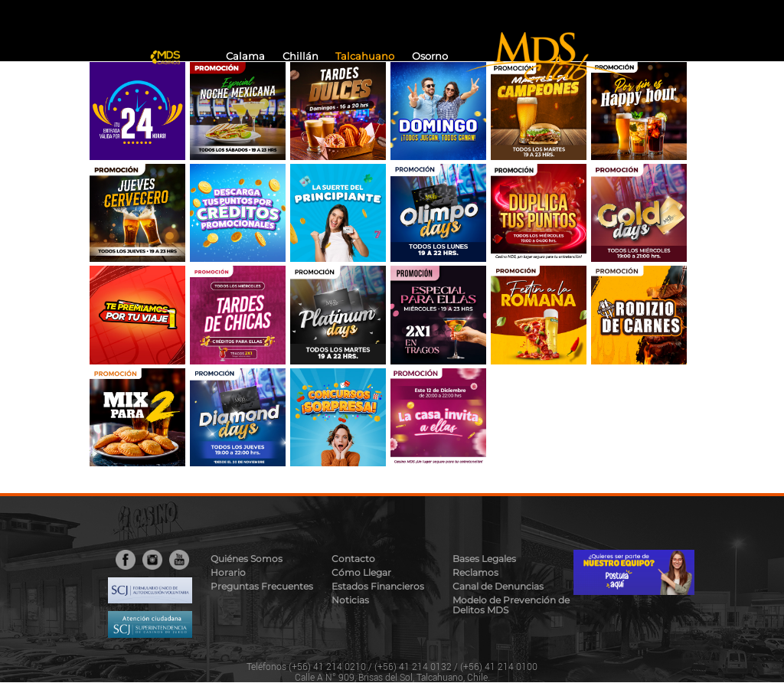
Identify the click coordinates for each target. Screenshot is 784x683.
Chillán (301, 56)
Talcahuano (365, 56)
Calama (245, 56)
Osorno (430, 56)
